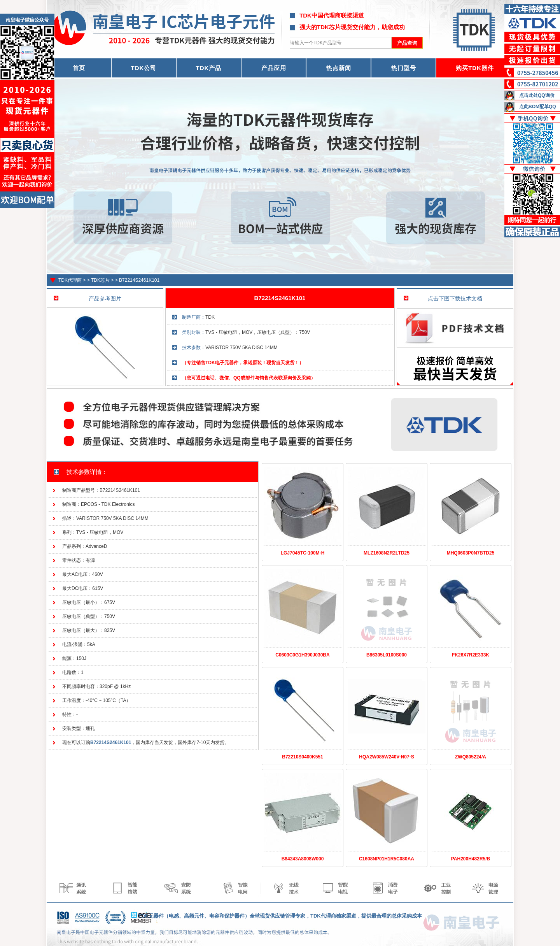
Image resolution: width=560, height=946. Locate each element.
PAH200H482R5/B (471, 859)
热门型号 (404, 68)
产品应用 (274, 68)
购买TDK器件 (475, 68)
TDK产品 (209, 68)
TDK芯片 (100, 280)
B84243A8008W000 (303, 859)
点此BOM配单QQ (538, 107)
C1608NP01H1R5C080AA (387, 859)
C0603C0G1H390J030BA (302, 655)
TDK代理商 (70, 280)
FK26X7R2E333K (471, 655)
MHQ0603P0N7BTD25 (471, 553)
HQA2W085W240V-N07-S (386, 757)
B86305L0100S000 (387, 655)
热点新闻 (339, 68)
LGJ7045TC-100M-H (303, 553)
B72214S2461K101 (139, 280)
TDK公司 (144, 68)
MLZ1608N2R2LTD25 (387, 553)
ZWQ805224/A (471, 757)
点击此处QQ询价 (537, 95)
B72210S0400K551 (302, 757)
